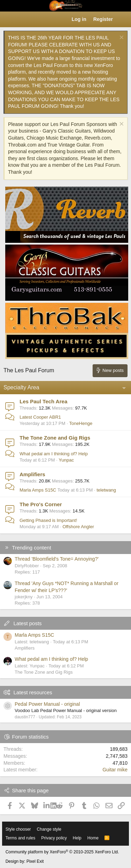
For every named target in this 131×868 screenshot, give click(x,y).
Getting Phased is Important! (48, 520)
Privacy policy (54, 838)
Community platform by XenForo (62, 852)
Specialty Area (21, 387)
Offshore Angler (78, 527)
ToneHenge (81, 423)
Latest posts (27, 623)
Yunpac (66, 460)
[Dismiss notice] (121, 38)
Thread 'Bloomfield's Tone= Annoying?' (57, 559)
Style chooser (18, 829)
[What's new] (123, 20)
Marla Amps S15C (38, 490)
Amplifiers (32, 474)
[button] (9, 20)
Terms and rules (20, 838)
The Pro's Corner (41, 504)
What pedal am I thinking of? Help (54, 454)
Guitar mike (115, 770)
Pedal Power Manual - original (47, 704)
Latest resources (33, 692)
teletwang (106, 490)
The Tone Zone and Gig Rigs (55, 438)
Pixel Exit (35, 861)
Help (77, 838)
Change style (49, 829)
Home (93, 838)
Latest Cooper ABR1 (40, 417)
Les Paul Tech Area (43, 401)
